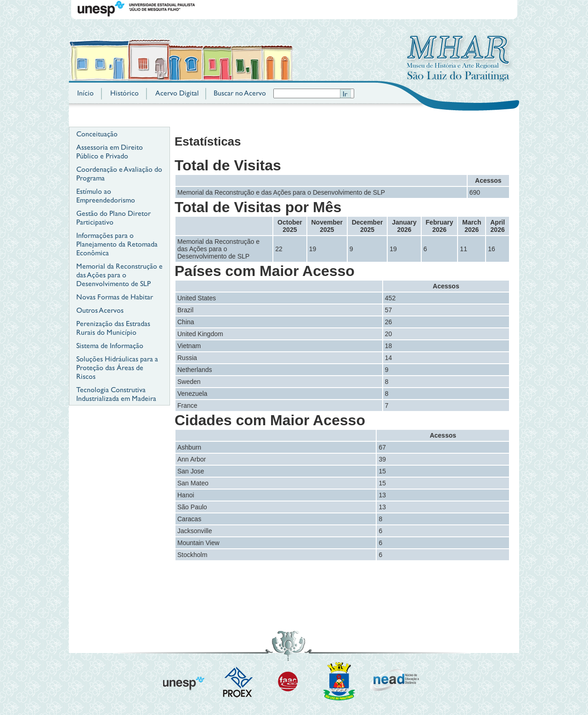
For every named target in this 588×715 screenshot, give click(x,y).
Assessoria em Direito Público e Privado (110, 152)
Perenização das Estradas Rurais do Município (113, 328)
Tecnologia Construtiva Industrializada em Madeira (116, 394)
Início (85, 93)
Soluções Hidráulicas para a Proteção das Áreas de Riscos (117, 368)
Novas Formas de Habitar (115, 297)
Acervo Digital (177, 93)
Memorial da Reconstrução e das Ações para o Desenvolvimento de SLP (119, 275)
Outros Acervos (100, 310)
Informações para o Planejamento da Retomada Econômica (117, 244)
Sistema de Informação (110, 346)
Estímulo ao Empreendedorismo (106, 196)
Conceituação (97, 134)
